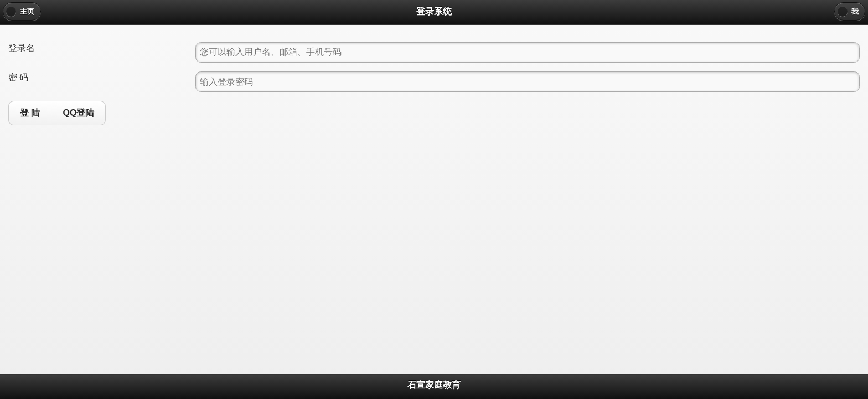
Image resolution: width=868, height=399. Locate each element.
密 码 (18, 77)
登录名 (22, 48)
